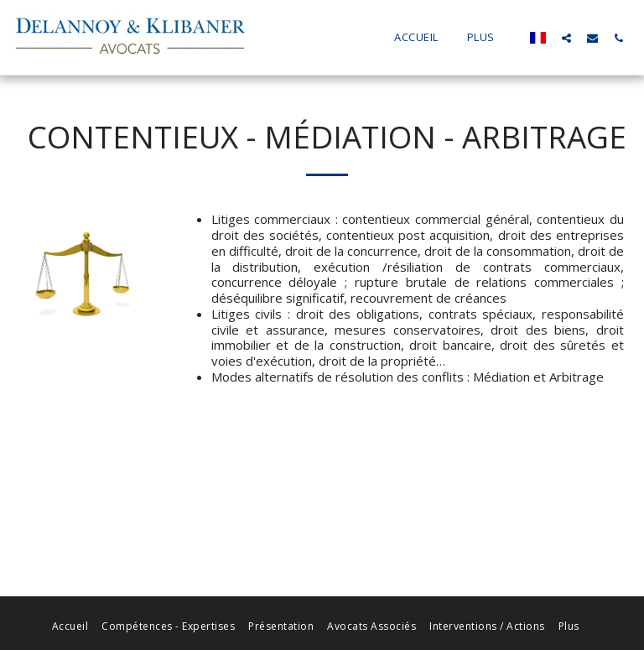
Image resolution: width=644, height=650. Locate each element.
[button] (566, 38)
